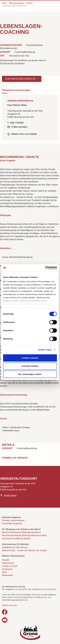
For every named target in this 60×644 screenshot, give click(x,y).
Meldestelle (7, 575)
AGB (4, 572)
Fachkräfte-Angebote (12, 524)
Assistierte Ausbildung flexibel (16, 538)
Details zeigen (45, 350)
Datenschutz (8, 563)
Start (4, 3)
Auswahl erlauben (30, 366)
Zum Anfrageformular (21, 79)
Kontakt (6, 560)
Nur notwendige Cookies (30, 374)
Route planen (10, 495)
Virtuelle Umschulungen (13, 520)
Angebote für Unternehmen (15, 547)
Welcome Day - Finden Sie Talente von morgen (24, 550)
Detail (29, 3)
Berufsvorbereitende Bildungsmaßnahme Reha (24, 535)
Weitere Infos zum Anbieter (24, 134)
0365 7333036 (17, 123)
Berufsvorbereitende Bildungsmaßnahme (21, 532)
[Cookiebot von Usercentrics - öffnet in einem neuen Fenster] (45, 268)
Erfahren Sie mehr (10, 605)
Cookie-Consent (10, 566)
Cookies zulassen (30, 358)
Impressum (7, 569)
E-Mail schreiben (19, 127)
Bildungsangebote (16, 3)
